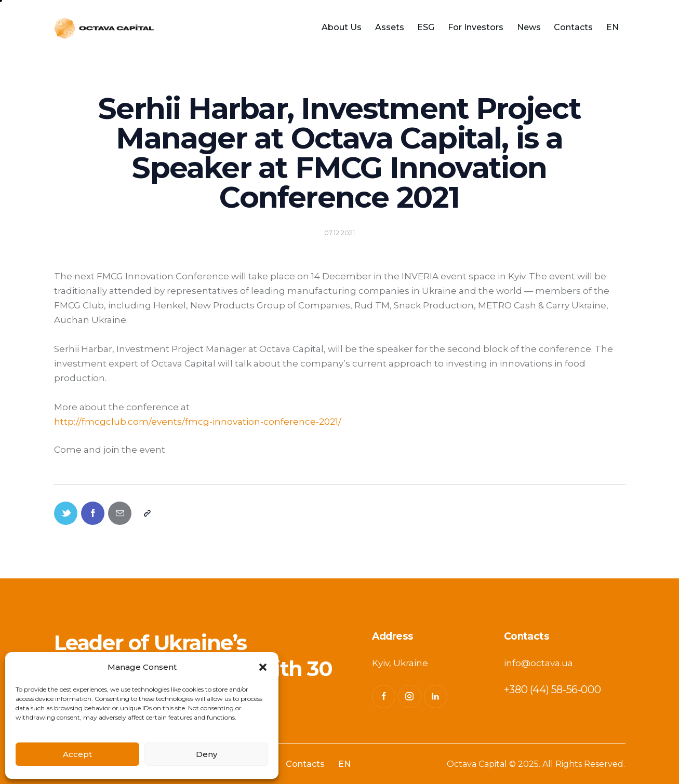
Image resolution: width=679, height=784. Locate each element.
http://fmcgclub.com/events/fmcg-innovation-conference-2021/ (198, 422)
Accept (77, 754)
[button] (263, 667)
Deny (207, 754)
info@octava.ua (538, 663)
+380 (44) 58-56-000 (552, 690)
